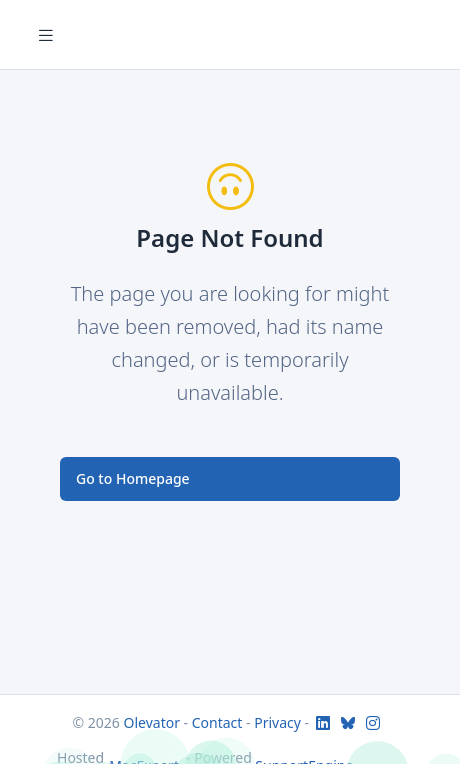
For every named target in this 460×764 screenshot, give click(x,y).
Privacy (277, 722)
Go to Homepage (133, 478)
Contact (217, 722)
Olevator (152, 722)
